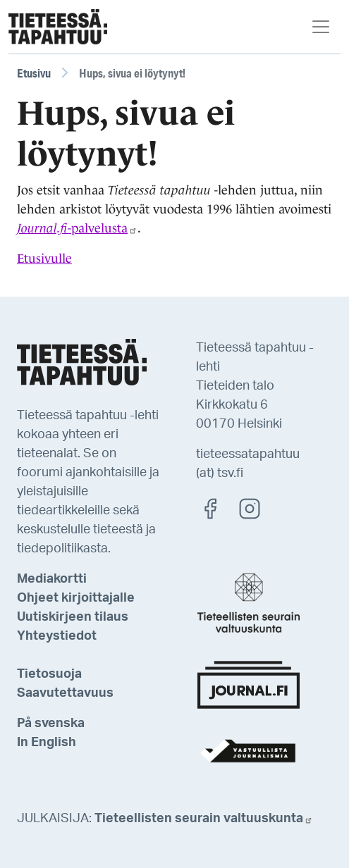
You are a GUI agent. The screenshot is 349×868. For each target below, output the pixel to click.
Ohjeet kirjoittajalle (76, 598)
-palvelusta (77, 228)
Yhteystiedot (57, 636)
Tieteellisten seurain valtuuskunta (204, 819)
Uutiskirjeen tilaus (73, 617)
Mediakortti (52, 579)
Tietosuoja (49, 674)
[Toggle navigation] (321, 27)
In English (47, 743)
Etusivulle (44, 259)
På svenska (51, 724)
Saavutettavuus (65, 693)
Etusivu (34, 73)
